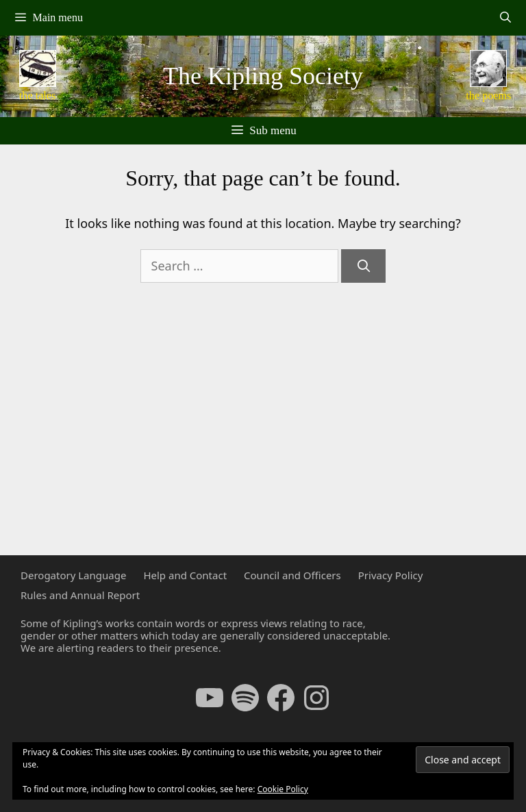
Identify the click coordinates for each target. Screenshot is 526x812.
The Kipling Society (263, 76)
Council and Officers (292, 575)
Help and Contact (185, 575)
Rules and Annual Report (80, 595)
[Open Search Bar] (505, 18)
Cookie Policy (283, 789)
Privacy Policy (391, 575)
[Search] (363, 266)
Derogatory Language (73, 575)
